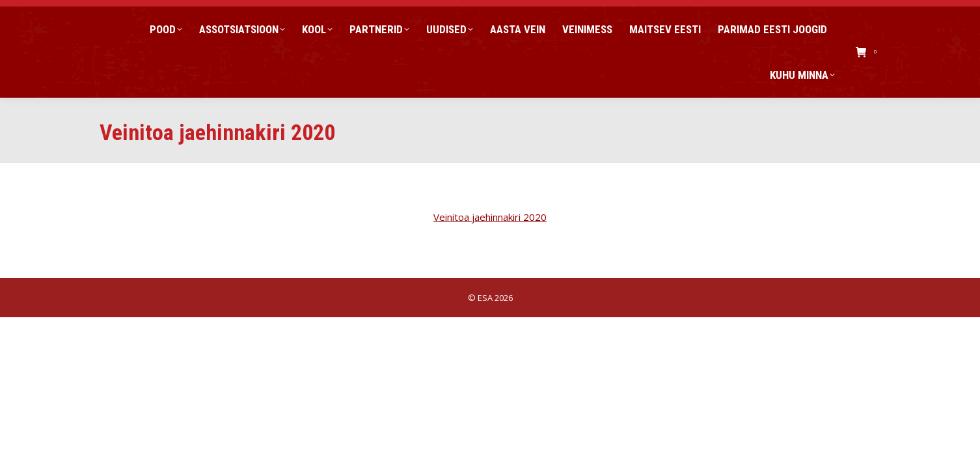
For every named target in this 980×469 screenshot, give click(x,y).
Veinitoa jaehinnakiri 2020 (490, 217)
